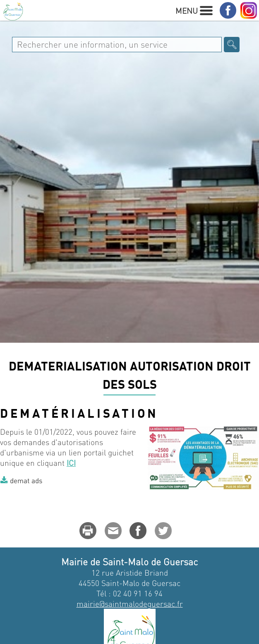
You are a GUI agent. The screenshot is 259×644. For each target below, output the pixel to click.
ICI (71, 463)
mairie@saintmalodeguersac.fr (130, 604)
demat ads (26, 480)
